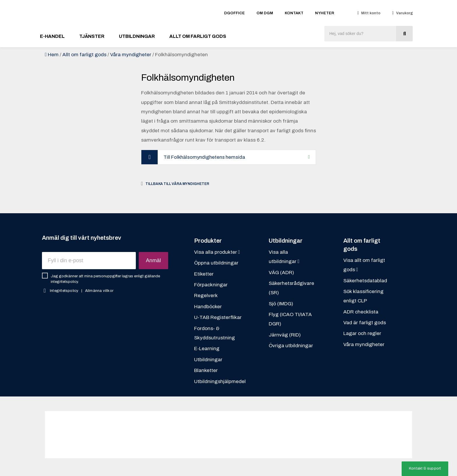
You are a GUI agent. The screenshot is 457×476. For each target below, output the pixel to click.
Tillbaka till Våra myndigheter (177, 184)
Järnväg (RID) (285, 335)
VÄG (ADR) (281, 273)
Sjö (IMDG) (281, 304)
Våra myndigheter (131, 55)
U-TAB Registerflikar (218, 318)
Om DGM (265, 13)
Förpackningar (211, 285)
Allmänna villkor (99, 291)
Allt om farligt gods (198, 36)
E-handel (52, 36)
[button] (425, 469)
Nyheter (325, 13)
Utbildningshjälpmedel (220, 381)
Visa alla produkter (217, 252)
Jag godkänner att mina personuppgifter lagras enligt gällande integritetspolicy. (105, 279)
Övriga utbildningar (291, 346)
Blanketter (206, 371)
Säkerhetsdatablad (365, 281)
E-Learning (207, 349)
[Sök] (404, 34)
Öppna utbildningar (216, 263)
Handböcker (208, 307)
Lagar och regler (362, 334)
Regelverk (206, 296)
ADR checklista (361, 312)
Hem (53, 55)
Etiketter (204, 274)
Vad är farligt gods (365, 323)
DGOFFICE (234, 13)
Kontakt (294, 13)
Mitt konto (371, 13)
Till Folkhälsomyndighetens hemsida (206, 157)
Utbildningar (137, 36)
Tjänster (92, 36)
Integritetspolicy (64, 291)
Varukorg (405, 13)
